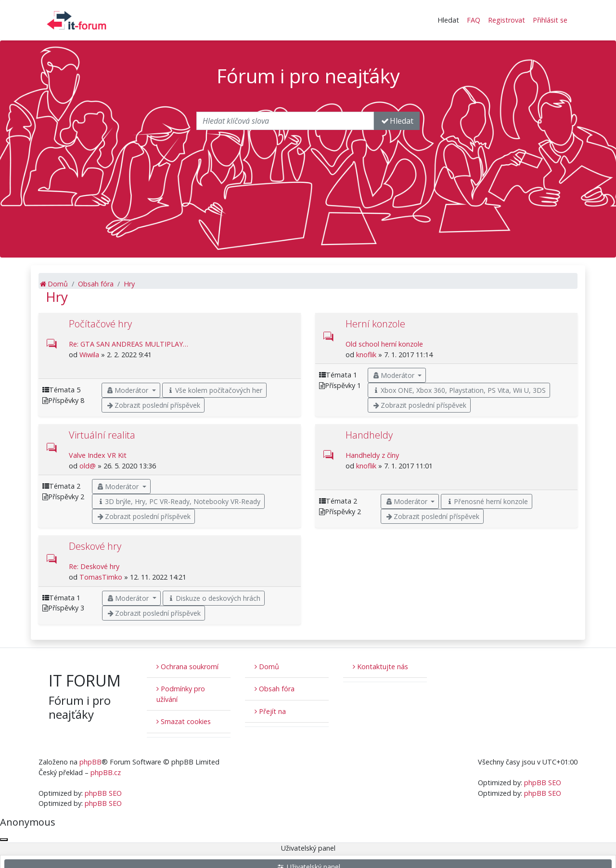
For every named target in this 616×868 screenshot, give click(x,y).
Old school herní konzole (384, 344)
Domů (267, 667)
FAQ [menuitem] (474, 20)
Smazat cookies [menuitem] (184, 721)
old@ (88, 466)
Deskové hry (95, 546)
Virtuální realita (102, 435)
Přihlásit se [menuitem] (550, 20)
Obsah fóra (275, 689)
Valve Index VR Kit (98, 455)
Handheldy (369, 435)
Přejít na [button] (270, 711)
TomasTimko (101, 577)
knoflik (366, 355)
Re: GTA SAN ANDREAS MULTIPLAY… (128, 344)
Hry (57, 297)
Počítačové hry (100, 324)
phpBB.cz (106, 772)
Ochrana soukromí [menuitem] (187, 667)
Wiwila (89, 355)
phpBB (90, 762)
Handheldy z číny (372, 455)
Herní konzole (375, 324)
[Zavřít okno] (4, 840)
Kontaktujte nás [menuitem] (380, 667)
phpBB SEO (103, 793)
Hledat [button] (448, 20)
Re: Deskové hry (94, 566)
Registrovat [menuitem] (507, 20)
